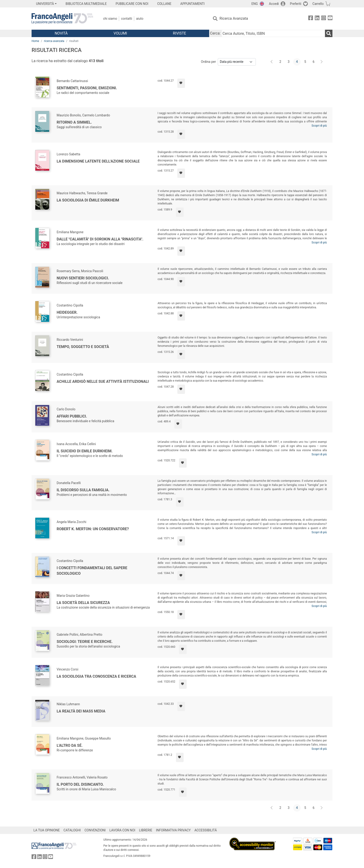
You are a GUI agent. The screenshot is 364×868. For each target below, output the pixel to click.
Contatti (127, 19)
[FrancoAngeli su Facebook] (311, 19)
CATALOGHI (72, 830)
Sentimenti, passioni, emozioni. (87, 88)
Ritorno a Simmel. (74, 122)
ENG (255, 4)
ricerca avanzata (54, 41)
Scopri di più (319, 126)
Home (35, 41)
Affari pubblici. (72, 416)
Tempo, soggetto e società (83, 347)
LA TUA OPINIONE (47, 830)
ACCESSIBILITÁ (206, 830)
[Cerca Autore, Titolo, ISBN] (273, 33)
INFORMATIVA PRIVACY (173, 830)
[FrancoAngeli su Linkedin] (317, 19)
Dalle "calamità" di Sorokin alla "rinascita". (100, 239)
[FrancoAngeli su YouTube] (330, 19)
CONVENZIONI (95, 830)
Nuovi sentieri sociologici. (83, 278)
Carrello (318, 4)
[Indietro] (272, 62)
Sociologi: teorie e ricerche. (85, 642)
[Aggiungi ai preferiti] (181, 83)
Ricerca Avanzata (234, 18)
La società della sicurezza (83, 603)
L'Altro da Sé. (70, 745)
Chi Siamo (110, 19)
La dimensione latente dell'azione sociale (98, 161)
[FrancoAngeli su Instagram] (324, 19)
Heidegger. (67, 312)
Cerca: (215, 33)
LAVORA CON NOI (122, 830)
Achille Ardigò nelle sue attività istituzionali (103, 381)
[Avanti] (322, 62)
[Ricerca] (329, 33)
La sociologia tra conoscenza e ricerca (96, 676)
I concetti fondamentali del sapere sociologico (92, 571)
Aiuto (140, 19)
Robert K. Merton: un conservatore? (93, 529)
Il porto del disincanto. (80, 784)
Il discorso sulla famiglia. (83, 490)
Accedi (274, 4)
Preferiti (296, 4)
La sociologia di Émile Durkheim (88, 200)
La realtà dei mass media (81, 711)
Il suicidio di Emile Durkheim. (85, 451)
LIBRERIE (146, 830)
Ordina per (208, 62)
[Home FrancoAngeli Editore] (62, 19)
